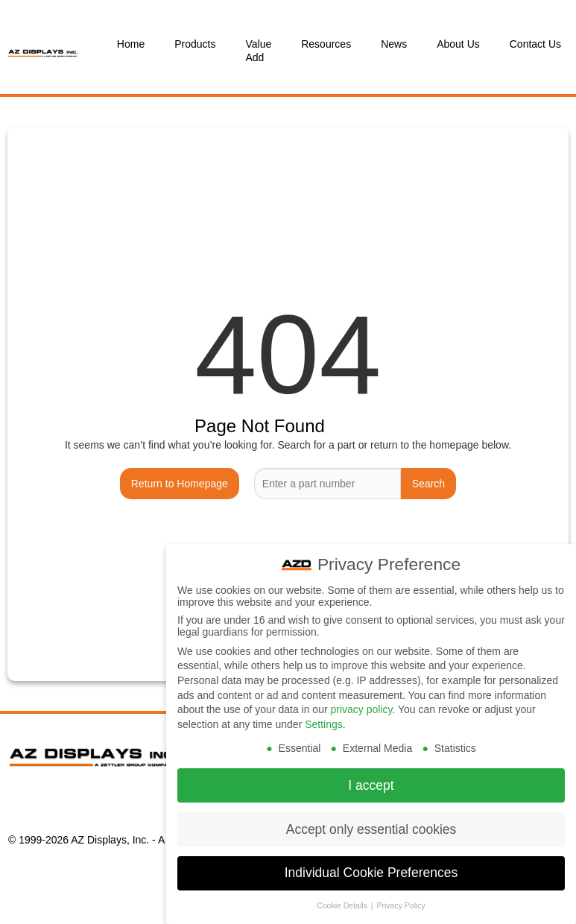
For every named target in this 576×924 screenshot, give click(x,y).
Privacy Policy (401, 901)
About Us (458, 44)
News (394, 44)
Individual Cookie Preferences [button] (371, 868)
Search (428, 484)
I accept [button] (371, 780)
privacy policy (361, 704)
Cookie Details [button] (343, 901)
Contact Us (535, 44)
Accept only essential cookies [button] (371, 824)
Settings (324, 719)
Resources (326, 44)
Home (131, 44)
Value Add (258, 51)
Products (195, 44)
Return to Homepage (180, 484)
